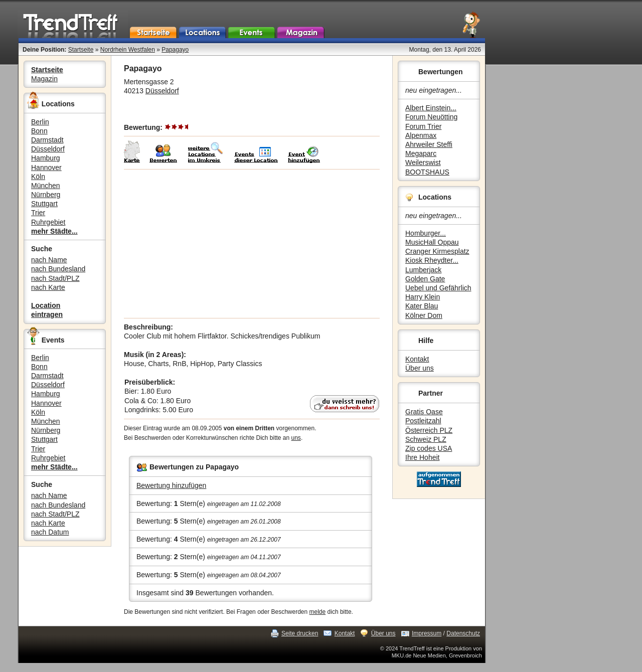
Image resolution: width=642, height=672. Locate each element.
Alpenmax (421, 135)
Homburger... (426, 233)
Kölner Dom (424, 315)
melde (318, 612)
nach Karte (48, 287)
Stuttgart (44, 204)
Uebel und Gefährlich (438, 288)
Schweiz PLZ (426, 439)
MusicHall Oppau (432, 242)
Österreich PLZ (429, 430)
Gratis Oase (424, 412)
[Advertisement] (252, 244)
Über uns (420, 368)
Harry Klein (423, 297)
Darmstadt (47, 140)
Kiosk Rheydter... (432, 260)
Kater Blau (422, 306)
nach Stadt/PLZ (55, 278)
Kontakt (417, 359)
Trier (38, 213)
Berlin (40, 122)
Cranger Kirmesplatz (437, 251)
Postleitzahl (423, 421)
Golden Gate (425, 279)
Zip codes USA (429, 448)
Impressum (427, 633)
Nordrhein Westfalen (128, 50)
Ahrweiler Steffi (429, 144)
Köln (38, 177)
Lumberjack (423, 270)
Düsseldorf (48, 149)
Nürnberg (46, 195)
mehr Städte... (54, 231)
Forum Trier (423, 126)
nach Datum (50, 532)
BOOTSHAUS (427, 172)
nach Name (49, 260)
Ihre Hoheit (422, 457)
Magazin (44, 79)
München (46, 186)
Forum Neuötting (431, 117)
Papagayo (175, 50)
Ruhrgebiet (48, 222)
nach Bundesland (58, 269)
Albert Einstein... (431, 108)
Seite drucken (300, 633)
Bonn (39, 131)
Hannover (46, 167)
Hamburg (46, 158)
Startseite (81, 50)
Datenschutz (463, 633)
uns (296, 438)
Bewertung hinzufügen (171, 485)
